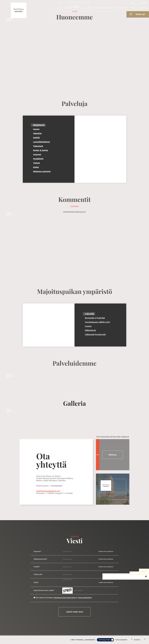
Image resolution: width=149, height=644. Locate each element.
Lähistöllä (89, 314)
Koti (59, 8)
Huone (36, 129)
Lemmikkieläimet (41, 142)
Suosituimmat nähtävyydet (97, 322)
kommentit (88, 8)
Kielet (36, 167)
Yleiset (36, 163)
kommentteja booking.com (75, 212)
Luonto (88, 326)
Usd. (142, 3)
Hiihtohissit (90, 330)
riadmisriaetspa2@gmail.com (48, 491)
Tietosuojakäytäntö (85, 598)
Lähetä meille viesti (75, 612)
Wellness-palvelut (42, 172)
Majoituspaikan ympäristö (104, 8)
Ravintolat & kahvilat (95, 318)
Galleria (133, 8)
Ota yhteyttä (143, 8)
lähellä (144, 571)
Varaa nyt (137, 14)
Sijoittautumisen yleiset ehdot (65, 598)
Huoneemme (68, 8)
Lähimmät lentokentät (95, 334)
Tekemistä (38, 146)
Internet (37, 155)
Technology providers (106, 640)
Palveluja (78, 8)
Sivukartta (140, 640)
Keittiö (36, 138)
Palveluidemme (122, 8)
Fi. (133, 3)
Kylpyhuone (39, 125)
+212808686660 (56, 486)
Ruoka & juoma (41, 150)
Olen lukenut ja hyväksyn (44, 598)
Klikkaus (113, 455)
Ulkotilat (37, 134)
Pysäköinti (38, 159)
